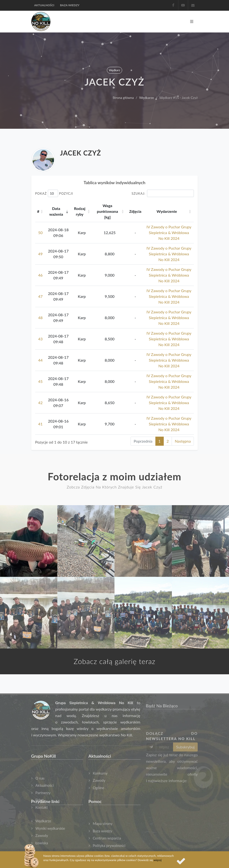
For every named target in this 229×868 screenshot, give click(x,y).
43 (41, 339)
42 (41, 403)
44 (41, 360)
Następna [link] (183, 441)
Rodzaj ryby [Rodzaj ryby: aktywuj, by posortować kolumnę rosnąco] (80, 211)
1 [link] (160, 441)
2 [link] (168, 441)
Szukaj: (163, 193)
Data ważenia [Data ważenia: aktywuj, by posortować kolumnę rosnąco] (56, 211)
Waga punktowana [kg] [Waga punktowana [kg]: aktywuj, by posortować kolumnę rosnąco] (107, 211)
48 (41, 318)
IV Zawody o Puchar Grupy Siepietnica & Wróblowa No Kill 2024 (169, 233)
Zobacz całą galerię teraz (114, 661)
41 (41, 424)
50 (41, 233)
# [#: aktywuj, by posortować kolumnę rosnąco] (38, 211)
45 (41, 381)
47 (41, 296)
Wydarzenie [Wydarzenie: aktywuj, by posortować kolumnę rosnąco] (167, 211)
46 (41, 275)
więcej (158, 860)
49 (41, 254)
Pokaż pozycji (54, 193)
